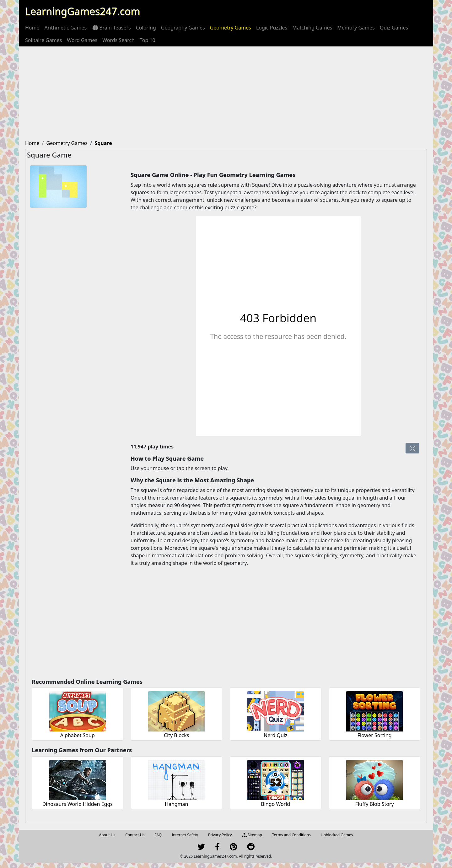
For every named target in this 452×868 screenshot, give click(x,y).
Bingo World (275, 804)
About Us (107, 835)
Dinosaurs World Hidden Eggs (78, 804)
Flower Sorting (375, 735)
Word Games (82, 40)
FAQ (158, 835)
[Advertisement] (226, 94)
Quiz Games (394, 28)
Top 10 (148, 40)
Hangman (176, 804)
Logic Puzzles (272, 28)
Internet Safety (185, 835)
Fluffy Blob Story (375, 804)
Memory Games (356, 28)
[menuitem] (32, 28)
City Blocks (176, 735)
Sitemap (252, 835)
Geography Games (183, 28)
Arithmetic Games (66, 28)
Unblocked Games (337, 835)
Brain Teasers (111, 28)
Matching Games (312, 28)
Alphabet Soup (78, 735)
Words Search (118, 40)
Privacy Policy (220, 835)
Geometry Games (231, 28)
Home (32, 28)
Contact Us (135, 835)
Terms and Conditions (291, 835)
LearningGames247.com (83, 11)
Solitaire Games (43, 40)
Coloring (146, 28)
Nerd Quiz (276, 735)
